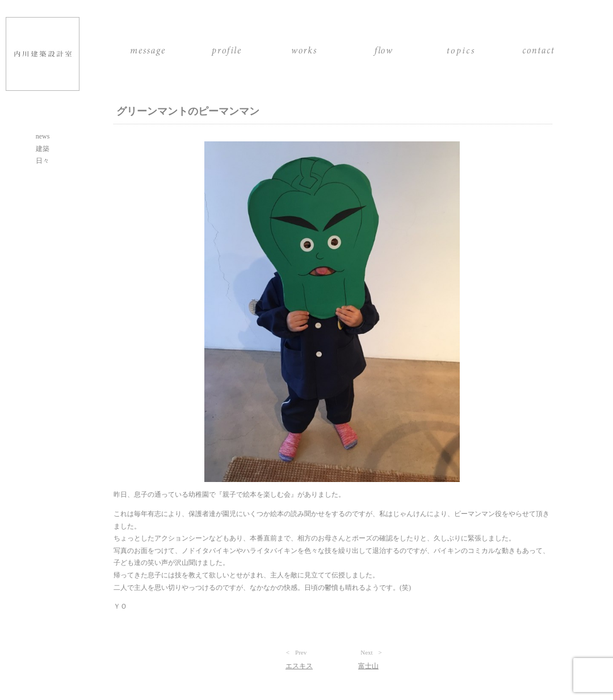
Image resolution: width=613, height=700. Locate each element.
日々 (43, 161)
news (43, 136)
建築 (43, 149)
